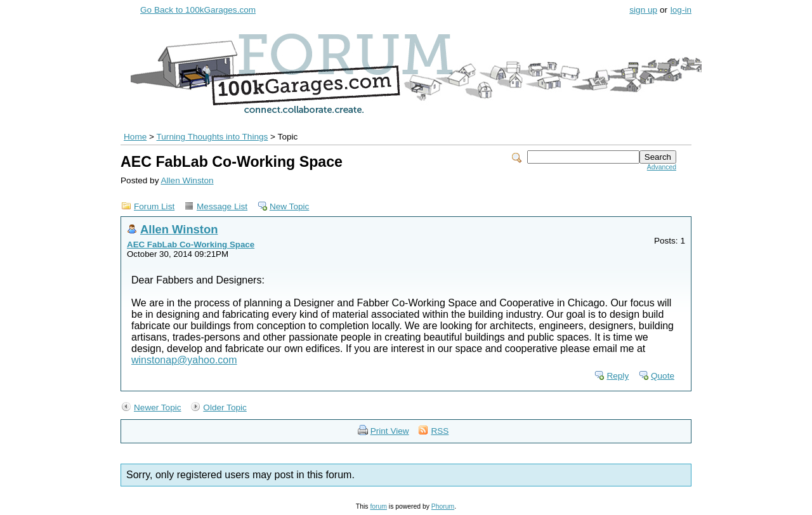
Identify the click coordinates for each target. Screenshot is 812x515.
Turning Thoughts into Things (213, 137)
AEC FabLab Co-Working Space (191, 244)
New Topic (289, 206)
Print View (390, 431)
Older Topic (225, 407)
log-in (681, 10)
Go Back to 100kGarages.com (198, 10)
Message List (222, 206)
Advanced (662, 167)
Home (135, 137)
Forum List (154, 206)
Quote (663, 376)
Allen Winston (187, 180)
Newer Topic (158, 407)
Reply (618, 376)
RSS (440, 431)
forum (378, 506)
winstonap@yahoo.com (184, 360)
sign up (643, 10)
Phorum (443, 506)
